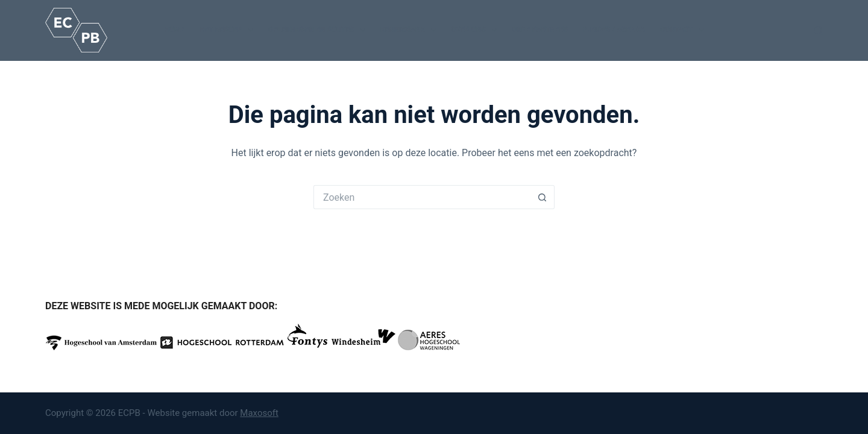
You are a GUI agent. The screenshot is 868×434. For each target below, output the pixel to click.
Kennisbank (410, 30)
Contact (684, 30)
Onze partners (540, 30)
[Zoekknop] (542, 197)
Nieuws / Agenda (614, 30)
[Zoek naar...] (422, 197)
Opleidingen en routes (319, 30)
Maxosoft (259, 413)
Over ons (476, 30)
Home (174, 30)
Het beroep (229, 30)
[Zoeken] (818, 30)
